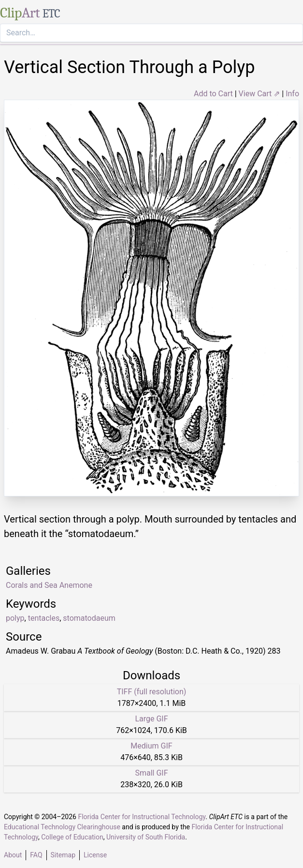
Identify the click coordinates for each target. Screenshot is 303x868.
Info (292, 94)
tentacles (44, 618)
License (95, 855)
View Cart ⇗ (260, 94)
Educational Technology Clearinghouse (62, 827)
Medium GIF (151, 746)
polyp (15, 618)
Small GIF (151, 773)
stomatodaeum (89, 618)
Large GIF (151, 719)
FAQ (36, 855)
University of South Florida (146, 837)
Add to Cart (213, 94)
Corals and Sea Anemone (49, 585)
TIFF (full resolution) (152, 692)
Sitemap (63, 855)
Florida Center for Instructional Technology (142, 817)
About (13, 855)
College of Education (72, 837)
